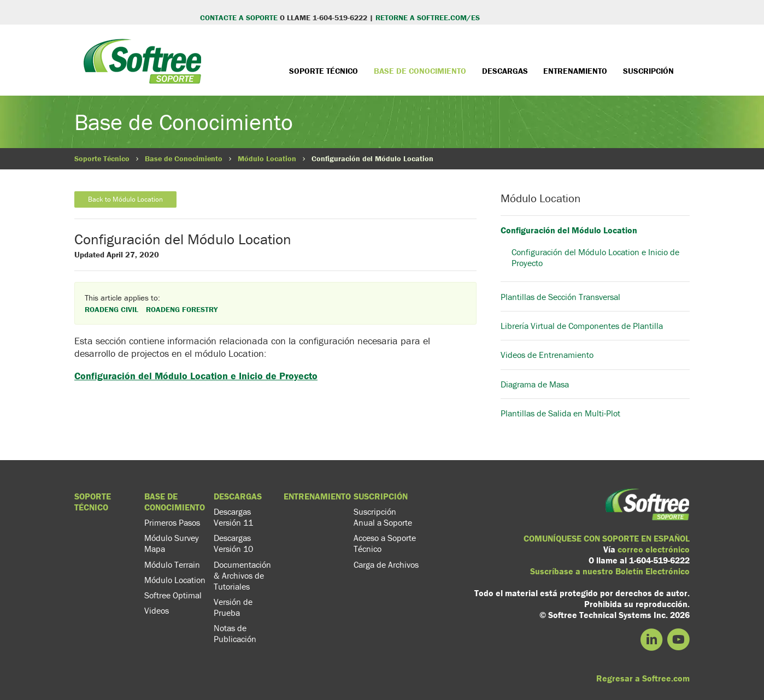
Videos (157, 610)
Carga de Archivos (386, 564)
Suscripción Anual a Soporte (383, 517)
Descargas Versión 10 (233, 543)
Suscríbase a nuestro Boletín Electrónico (610, 571)
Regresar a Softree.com (643, 678)
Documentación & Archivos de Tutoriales (242, 575)
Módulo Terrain (172, 564)
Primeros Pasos (172, 522)
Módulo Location (267, 158)
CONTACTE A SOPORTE (239, 17)
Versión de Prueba (233, 607)
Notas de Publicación (235, 633)
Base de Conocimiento (420, 71)
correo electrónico (654, 549)
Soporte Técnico (324, 71)
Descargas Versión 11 (233, 517)
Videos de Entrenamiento (547, 355)
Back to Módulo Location (125, 199)
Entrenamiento (575, 71)
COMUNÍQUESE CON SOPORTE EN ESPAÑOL (607, 538)
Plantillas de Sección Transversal (560, 297)
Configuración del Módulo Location (569, 230)
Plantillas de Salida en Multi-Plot (560, 413)
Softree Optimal (173, 595)
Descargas (505, 71)
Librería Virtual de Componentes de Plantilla (582, 326)
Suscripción (648, 71)
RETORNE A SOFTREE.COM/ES (428, 17)
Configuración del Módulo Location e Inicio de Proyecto (196, 376)
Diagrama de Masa (535, 384)
